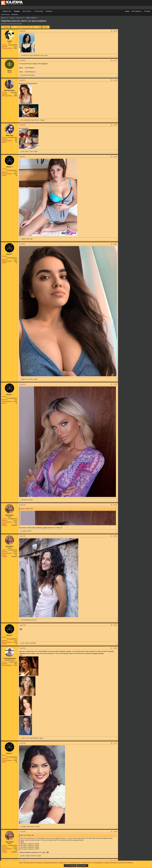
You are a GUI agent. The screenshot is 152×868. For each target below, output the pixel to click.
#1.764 (115, 536)
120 (33, 27)
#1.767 (115, 743)
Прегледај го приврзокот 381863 (30, 849)
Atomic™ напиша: (25, 509)
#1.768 (115, 831)
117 (22, 27)
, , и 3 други (31, 856)
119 (29, 27)
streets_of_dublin (7, 24)
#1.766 (115, 648)
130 (40, 27)
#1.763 (115, 505)
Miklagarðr (14, 525)
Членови (49, 11)
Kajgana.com (7, 11)
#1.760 (115, 157)
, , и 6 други (34, 120)
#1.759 (115, 125)
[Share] (111, 31)
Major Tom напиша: (26, 835)
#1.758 (115, 80)
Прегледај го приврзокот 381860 (30, 844)
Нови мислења (5, 14)
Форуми (17, 11)
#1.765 (115, 625)
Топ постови (39, 11)
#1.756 (115, 31)
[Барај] (147, 11)
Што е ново (26, 11)
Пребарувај (15, 14)
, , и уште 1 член (35, 55)
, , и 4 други (31, 827)
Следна (45, 27)
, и (29, 643)
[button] (32, 11)
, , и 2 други (30, 151)
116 (18, 27)
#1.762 (115, 384)
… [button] (15, 27)
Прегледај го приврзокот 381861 (30, 845)
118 (25, 27)
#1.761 (115, 244)
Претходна (6, 27)
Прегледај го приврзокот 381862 (30, 847)
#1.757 (115, 60)
